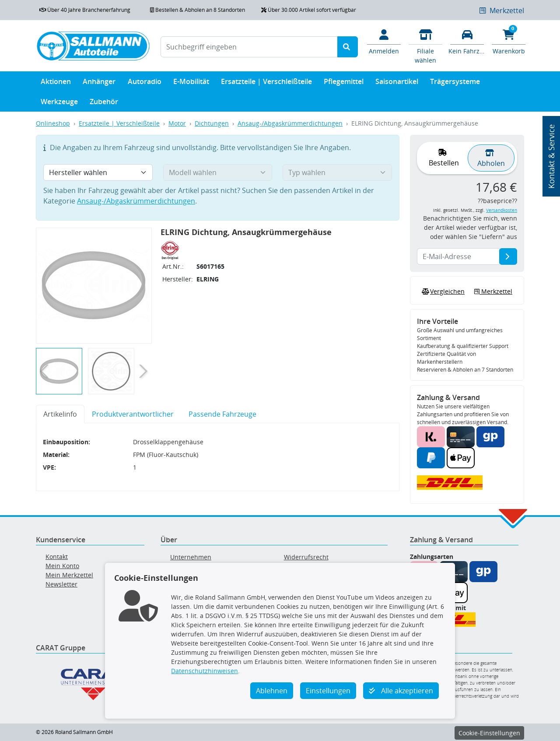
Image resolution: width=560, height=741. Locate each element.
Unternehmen (191, 557)
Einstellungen (328, 691)
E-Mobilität (191, 83)
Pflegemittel (344, 83)
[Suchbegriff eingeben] (249, 47)
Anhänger (99, 83)
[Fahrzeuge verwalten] (467, 41)
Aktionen (56, 83)
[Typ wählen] (337, 172)
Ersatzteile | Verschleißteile (266, 83)
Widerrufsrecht (306, 557)
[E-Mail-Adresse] (508, 256)
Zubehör (104, 104)
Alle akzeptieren (401, 691)
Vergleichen (442, 291)
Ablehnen (272, 691)
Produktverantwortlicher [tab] (133, 414)
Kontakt (57, 557)
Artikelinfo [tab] (60, 414)
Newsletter (61, 584)
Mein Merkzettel (69, 575)
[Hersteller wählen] (98, 172)
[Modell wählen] (218, 172)
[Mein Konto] (384, 41)
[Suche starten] (348, 47)
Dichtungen (212, 123)
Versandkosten (502, 210)
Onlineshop (53, 123)
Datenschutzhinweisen (205, 671)
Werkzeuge (59, 104)
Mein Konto (62, 566)
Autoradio (145, 83)
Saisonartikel (397, 83)
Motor (177, 123)
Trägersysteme (455, 83)
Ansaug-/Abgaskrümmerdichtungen (290, 123)
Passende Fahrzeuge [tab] (222, 414)
